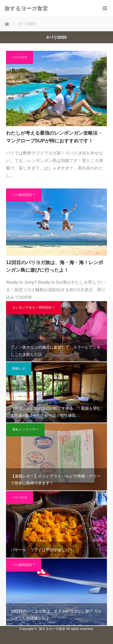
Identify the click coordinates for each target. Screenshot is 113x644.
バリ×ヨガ (20, 57)
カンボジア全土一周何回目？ (34, 307)
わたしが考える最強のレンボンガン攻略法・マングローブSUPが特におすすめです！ (54, 137)
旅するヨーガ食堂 (26, 8)
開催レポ (19, 368)
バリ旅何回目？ (24, 195)
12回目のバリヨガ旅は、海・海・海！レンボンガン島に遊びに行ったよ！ (55, 266)
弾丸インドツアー (25, 429)
